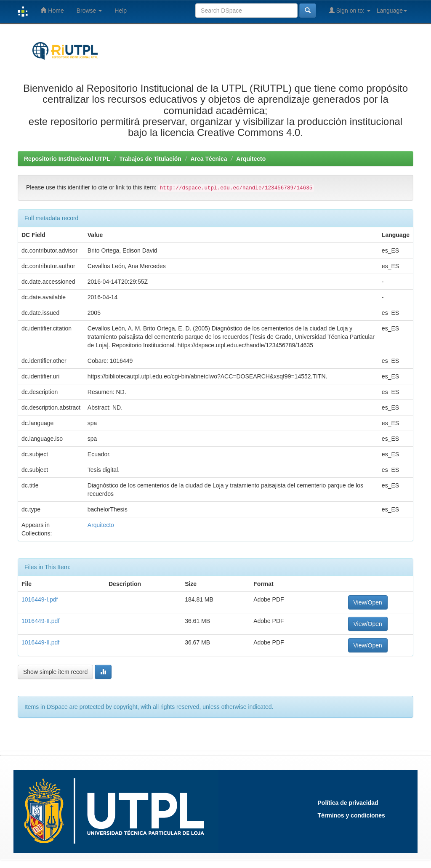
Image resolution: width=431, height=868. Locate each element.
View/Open (368, 602)
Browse (89, 11)
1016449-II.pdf (40, 621)
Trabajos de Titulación (150, 159)
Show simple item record (55, 672)
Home (52, 10)
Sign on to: (350, 10)
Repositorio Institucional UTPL (67, 159)
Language (392, 11)
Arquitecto (251, 159)
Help (121, 11)
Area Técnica (209, 159)
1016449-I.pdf (40, 599)
